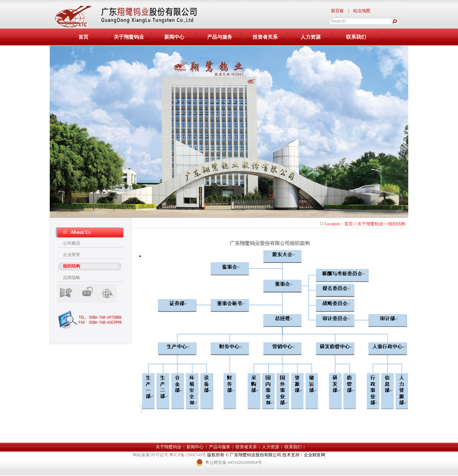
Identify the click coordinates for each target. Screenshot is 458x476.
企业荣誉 (72, 255)
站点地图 (362, 11)
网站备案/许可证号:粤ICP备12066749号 (170, 455)
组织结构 (72, 266)
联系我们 (356, 37)
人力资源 (311, 37)
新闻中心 (174, 37)
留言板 (337, 11)
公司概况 (72, 243)
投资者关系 (265, 37)
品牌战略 (72, 278)
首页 (349, 224)
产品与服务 (220, 37)
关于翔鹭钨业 (129, 37)
